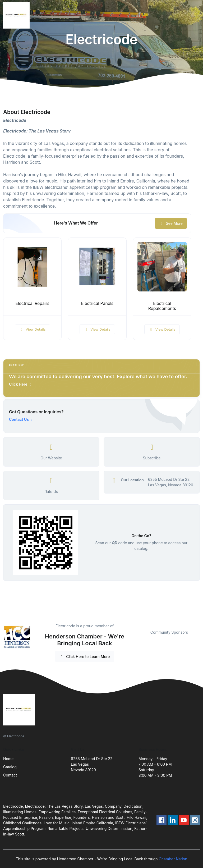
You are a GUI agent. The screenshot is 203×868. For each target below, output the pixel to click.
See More (171, 223)
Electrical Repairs (32, 303)
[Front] (17, 15)
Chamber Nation (173, 859)
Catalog (10, 767)
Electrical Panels (97, 303)
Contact (10, 775)
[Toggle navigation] (195, 15)
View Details (33, 329)
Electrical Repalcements (162, 306)
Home (8, 759)
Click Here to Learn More (85, 657)
